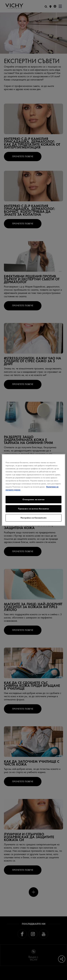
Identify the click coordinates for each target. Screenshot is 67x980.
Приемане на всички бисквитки (33, 508)
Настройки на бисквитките (34, 518)
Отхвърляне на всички (33, 499)
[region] (33, 490)
